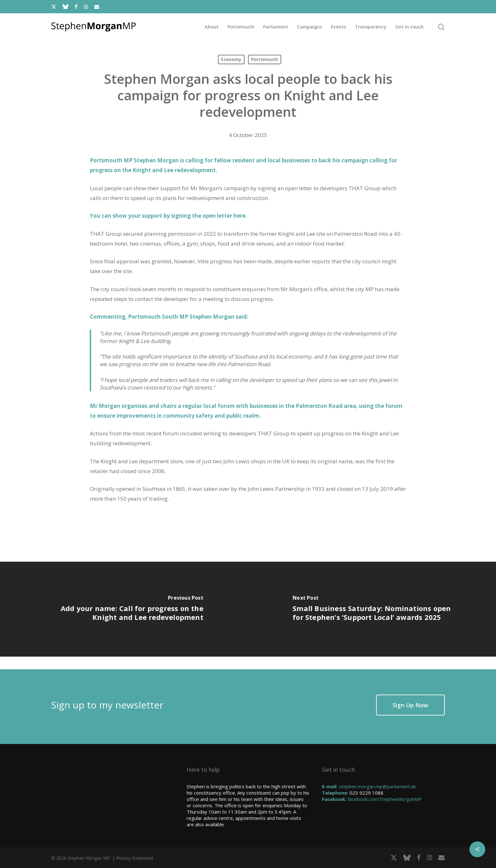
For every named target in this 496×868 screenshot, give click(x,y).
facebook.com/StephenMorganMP (385, 799)
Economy (231, 59)
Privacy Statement (135, 858)
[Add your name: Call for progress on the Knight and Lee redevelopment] (124, 609)
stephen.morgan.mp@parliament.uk (377, 786)
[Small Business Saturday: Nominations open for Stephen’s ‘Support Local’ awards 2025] (372, 609)
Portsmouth (265, 59)
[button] (410, 705)
